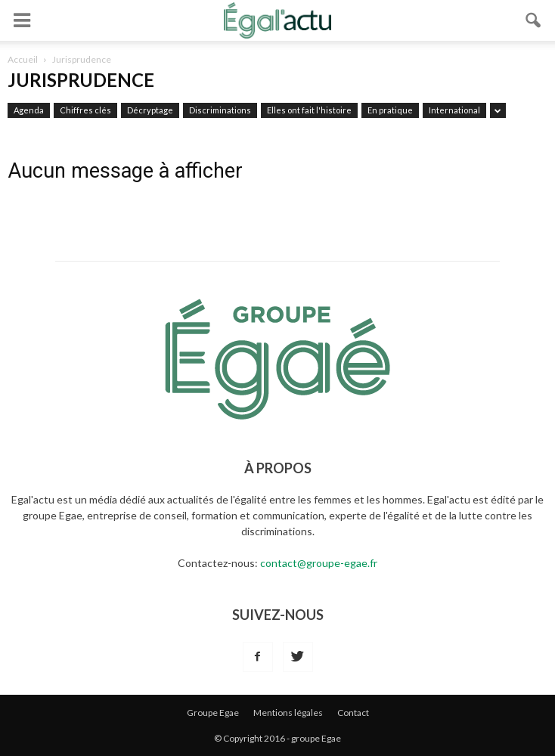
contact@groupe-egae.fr (319, 563)
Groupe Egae (213, 713)
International (454, 110)
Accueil (23, 59)
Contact (353, 713)
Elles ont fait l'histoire (309, 110)
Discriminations (220, 110)
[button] (534, 20)
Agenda (29, 110)
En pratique (390, 110)
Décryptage (150, 110)
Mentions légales (288, 713)
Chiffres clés (85, 110)
